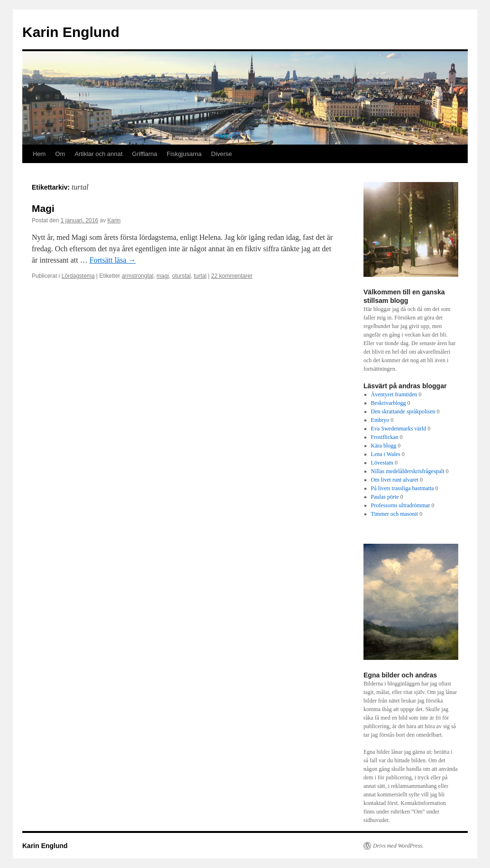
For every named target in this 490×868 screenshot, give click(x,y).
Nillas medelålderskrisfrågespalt (408, 471)
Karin (114, 220)
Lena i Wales (386, 454)
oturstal (181, 276)
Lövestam (382, 463)
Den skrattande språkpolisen (403, 411)
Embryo (380, 420)
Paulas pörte (385, 497)
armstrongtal (138, 276)
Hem (39, 154)
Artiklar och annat (98, 154)
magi (163, 276)
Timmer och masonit (395, 514)
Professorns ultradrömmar (401, 505)
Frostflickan (385, 437)
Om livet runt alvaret (395, 480)
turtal (200, 276)
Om (60, 154)
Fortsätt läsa (113, 260)
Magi (43, 208)
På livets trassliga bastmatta (403, 488)
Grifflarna (145, 154)
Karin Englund (71, 32)
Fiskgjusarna (184, 154)
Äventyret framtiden (394, 394)
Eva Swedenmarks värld (399, 429)
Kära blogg (384, 446)
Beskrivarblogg (389, 403)
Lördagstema (78, 276)
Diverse (222, 154)
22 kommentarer (232, 276)
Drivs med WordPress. (398, 846)
